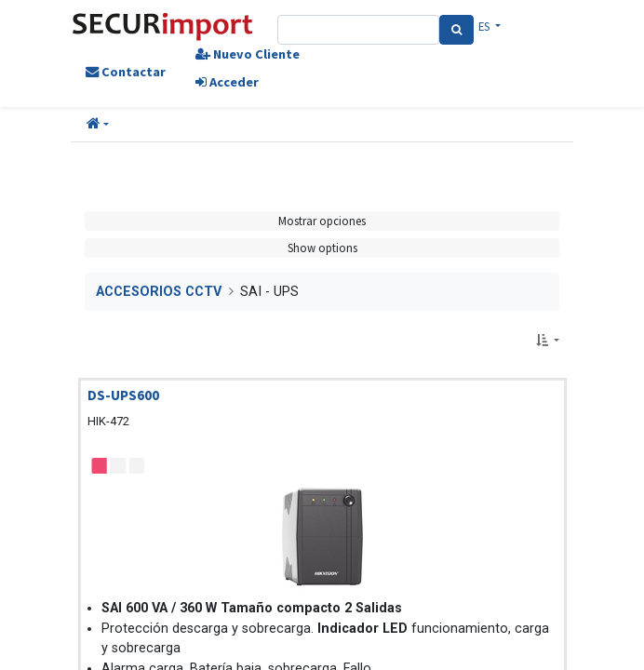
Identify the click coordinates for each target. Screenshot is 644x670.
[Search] (456, 30)
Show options (322, 248)
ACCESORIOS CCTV (159, 292)
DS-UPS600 (123, 395)
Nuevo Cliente (248, 54)
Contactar (126, 72)
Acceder (227, 82)
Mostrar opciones (322, 221)
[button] (98, 125)
